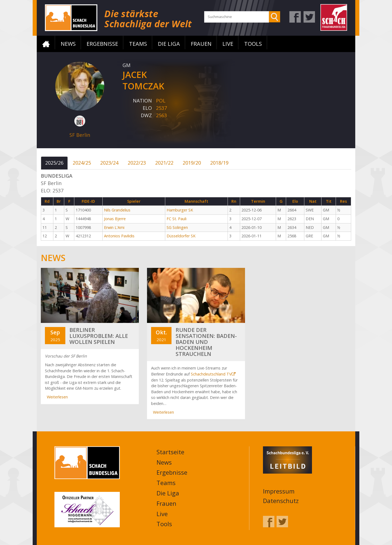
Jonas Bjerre (115, 219)
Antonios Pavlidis (119, 236)
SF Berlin (80, 135)
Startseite (46, 44)
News (68, 44)
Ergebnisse (102, 44)
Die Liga (169, 44)
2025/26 (54, 163)
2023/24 (109, 163)
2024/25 (82, 163)
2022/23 (137, 163)
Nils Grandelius (117, 210)
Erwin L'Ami (114, 227)
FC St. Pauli (177, 219)
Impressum (279, 491)
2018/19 (219, 163)
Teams (138, 44)
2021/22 (164, 163)
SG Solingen (177, 227)
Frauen (201, 44)
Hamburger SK (180, 210)
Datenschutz (281, 501)
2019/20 (192, 163)
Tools (253, 44)
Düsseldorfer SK (181, 236)
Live (228, 44)
